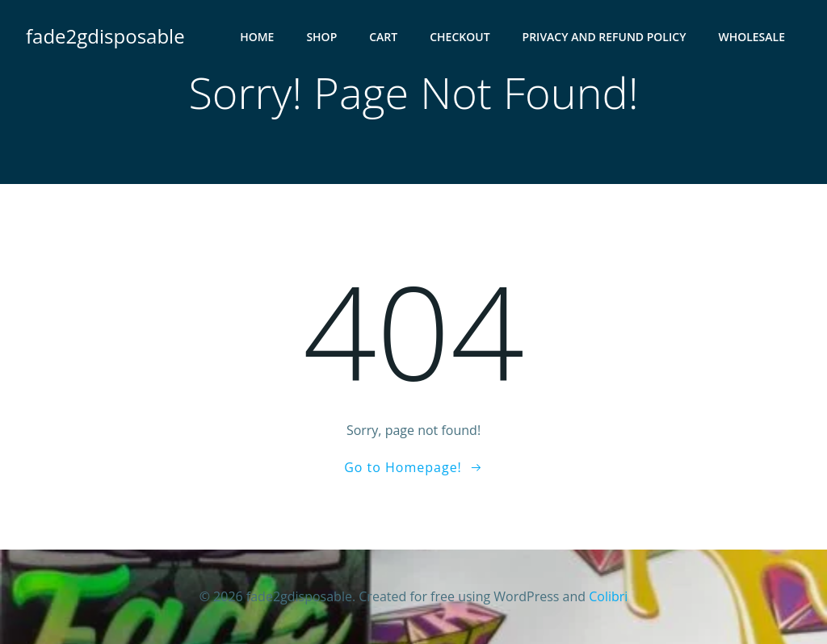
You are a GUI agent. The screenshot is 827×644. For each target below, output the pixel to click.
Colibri (608, 596)
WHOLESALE (751, 37)
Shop (321, 37)
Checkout (460, 37)
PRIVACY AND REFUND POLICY (605, 37)
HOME (257, 37)
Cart (383, 37)
